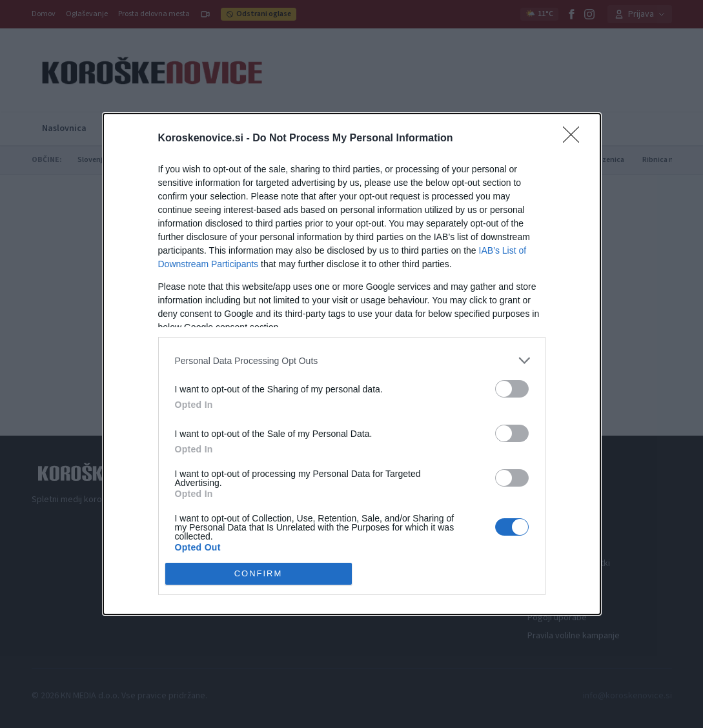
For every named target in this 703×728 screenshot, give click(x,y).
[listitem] (352, 360)
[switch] (512, 389)
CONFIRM (259, 573)
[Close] (575, 139)
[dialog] (352, 364)
